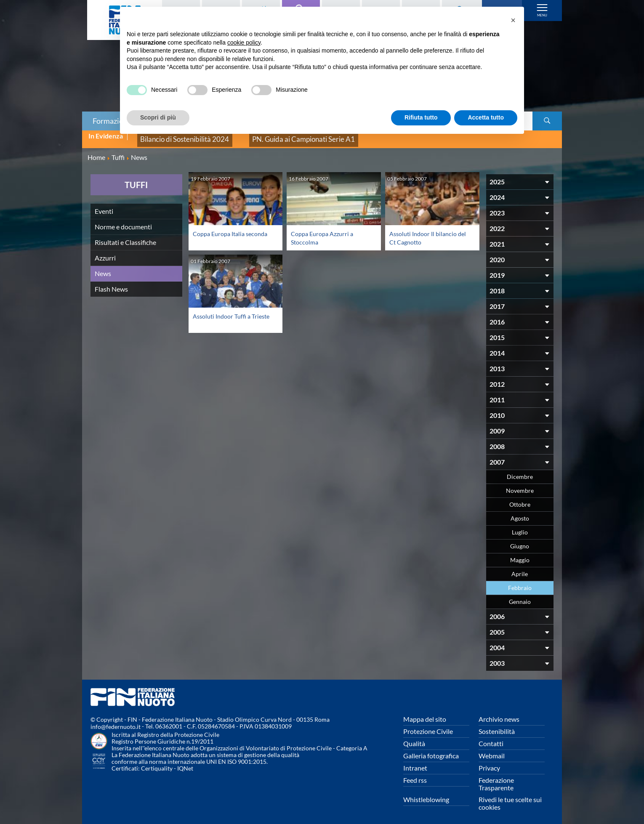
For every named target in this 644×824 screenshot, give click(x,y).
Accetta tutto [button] (486, 117)
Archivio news (499, 713)
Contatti (491, 738)
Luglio (520, 526)
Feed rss (415, 774)
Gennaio (520, 596)
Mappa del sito (425, 713)
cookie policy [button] (244, 43)
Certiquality (157, 763)
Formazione (112, 121)
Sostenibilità (497, 725)
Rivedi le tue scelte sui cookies (510, 797)
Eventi (104, 205)
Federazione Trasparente (496, 778)
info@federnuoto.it (116, 721)
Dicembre (520, 471)
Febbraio (520, 582)
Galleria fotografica (431, 750)
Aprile (520, 568)
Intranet (415, 762)
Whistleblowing (426, 793)
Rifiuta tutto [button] (421, 117)
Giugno (520, 540)
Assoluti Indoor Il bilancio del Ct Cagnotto (426, 232)
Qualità (414, 738)
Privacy (489, 762)
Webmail (492, 750)
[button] (513, 20)
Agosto (520, 512)
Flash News (111, 283)
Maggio (520, 554)
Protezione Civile (428, 725)
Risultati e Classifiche (125, 236)
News (103, 267)
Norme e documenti (123, 221)
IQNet (185, 763)
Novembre (520, 485)
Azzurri (105, 252)
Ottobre (520, 498)
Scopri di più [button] (158, 117)
